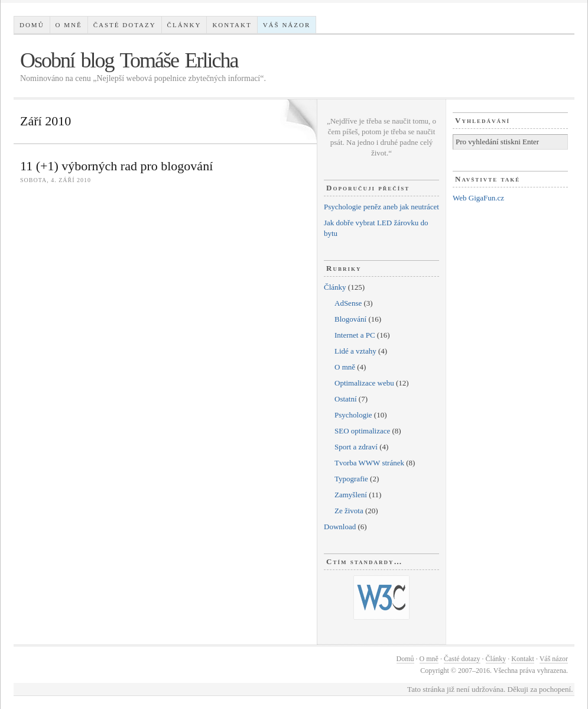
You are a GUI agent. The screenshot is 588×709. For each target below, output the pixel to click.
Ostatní (346, 399)
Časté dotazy (125, 25)
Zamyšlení (351, 495)
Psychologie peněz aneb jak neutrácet (381, 207)
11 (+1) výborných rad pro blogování (116, 166)
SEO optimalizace (362, 431)
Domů (32, 25)
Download (340, 527)
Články (184, 25)
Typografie (351, 479)
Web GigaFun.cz (478, 198)
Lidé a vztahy (355, 351)
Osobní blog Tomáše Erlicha (129, 60)
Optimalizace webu (364, 383)
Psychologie (353, 415)
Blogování (350, 319)
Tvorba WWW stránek (369, 463)
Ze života (349, 511)
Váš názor (287, 25)
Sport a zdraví (356, 447)
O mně (69, 25)
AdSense (348, 303)
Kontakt (232, 25)
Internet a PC (355, 335)
